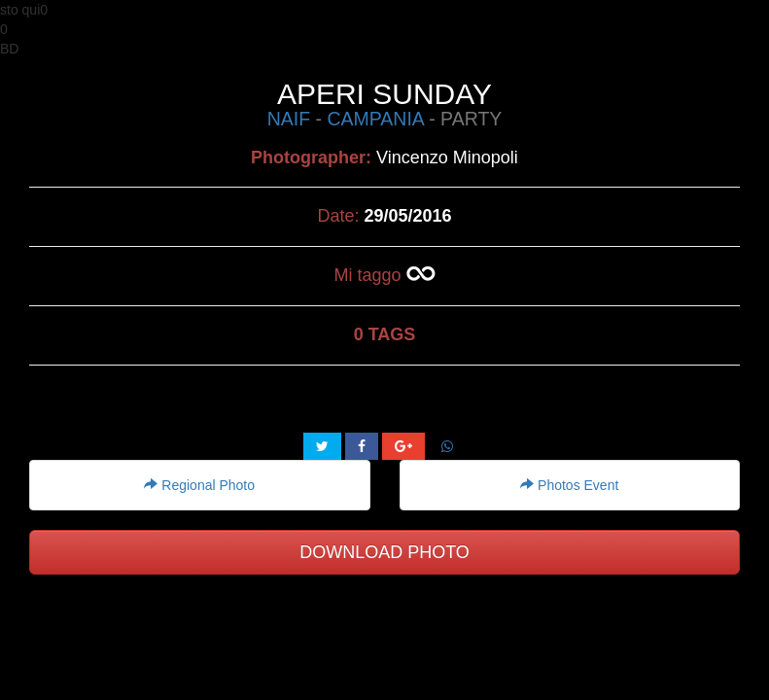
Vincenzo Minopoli (447, 157)
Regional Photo (199, 485)
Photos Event (569, 485)
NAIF (289, 119)
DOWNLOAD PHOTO (384, 552)
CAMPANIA (375, 119)
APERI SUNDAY (384, 94)
